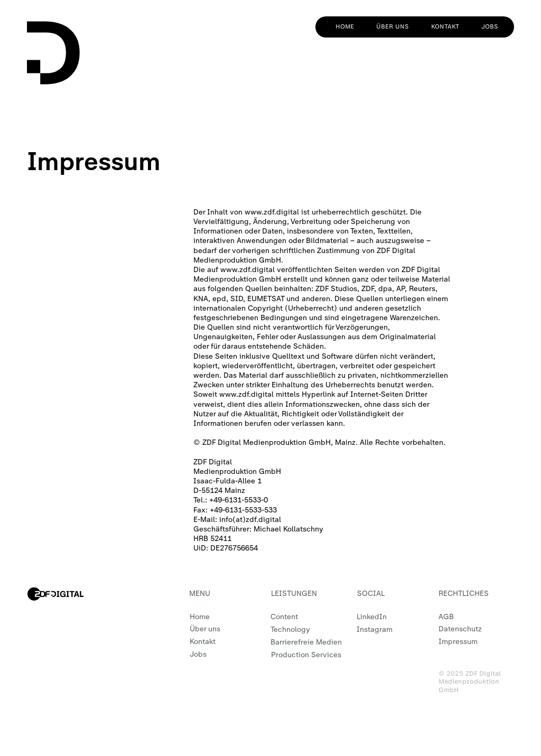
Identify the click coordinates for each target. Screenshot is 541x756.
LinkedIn (372, 617)
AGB (446, 617)
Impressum (458, 642)
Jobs (198, 654)
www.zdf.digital (272, 212)
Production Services (306, 655)
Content (284, 617)
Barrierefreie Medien (306, 642)
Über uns (205, 629)
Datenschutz (460, 629)
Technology (290, 629)
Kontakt (203, 642)
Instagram (375, 629)
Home (200, 617)
